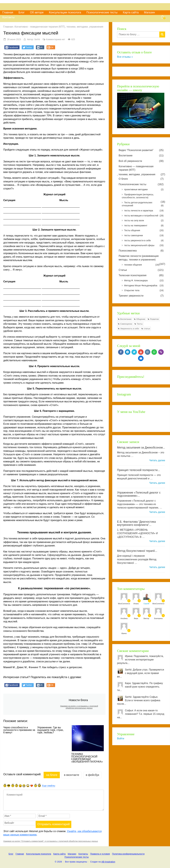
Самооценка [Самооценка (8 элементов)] (126, 324)
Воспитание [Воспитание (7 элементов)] (126, 319)
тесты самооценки (144, 236)
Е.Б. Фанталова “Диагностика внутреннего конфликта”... (136, 523)
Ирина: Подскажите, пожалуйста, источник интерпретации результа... (140, 660)
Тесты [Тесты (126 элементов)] (140, 324)
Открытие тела (144, 291)
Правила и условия (100, 854)
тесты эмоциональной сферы (144, 246)
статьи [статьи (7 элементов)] (147, 329)
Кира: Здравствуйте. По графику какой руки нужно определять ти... (140, 687)
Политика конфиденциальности (128, 854)
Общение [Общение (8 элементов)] (141, 319)
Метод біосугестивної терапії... (137, 551)
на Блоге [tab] (52, 775)
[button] (12, 47)
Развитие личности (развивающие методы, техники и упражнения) (139, 258)
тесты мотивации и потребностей (144, 216)
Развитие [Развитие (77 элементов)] (154, 319)
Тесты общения (144, 231)
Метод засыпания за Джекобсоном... (141, 448)
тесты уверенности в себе (144, 241)
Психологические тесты (102, 12)
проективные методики (144, 190)
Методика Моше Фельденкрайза (144, 286)
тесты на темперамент (144, 226)
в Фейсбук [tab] (92, 775)
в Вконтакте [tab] (71, 775)
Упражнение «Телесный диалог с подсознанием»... (139, 494)
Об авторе (37, 12)
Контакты (8, 17)
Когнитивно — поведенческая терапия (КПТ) (136, 168)
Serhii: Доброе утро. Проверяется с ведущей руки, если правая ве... (141, 673)
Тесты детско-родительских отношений (143, 204)
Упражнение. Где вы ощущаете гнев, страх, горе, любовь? (51, 730)
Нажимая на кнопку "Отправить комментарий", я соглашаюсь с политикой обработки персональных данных (51, 841)
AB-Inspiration (108, 862)
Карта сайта (131, 12)
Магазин (149, 12)
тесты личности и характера (144, 211)
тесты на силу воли (144, 221)
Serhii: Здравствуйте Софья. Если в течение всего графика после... (139, 700)
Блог (22, 12)
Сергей (146, 604)
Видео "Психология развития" (141, 150)
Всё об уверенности (141, 161)
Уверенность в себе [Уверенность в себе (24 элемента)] (130, 329)
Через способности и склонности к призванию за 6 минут (19, 730)
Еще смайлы (49, 786)
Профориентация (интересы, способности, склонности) (138, 196)
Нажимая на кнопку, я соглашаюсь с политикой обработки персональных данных (79, 707)
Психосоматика (141, 251)
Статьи (141, 270)
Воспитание (141, 156)
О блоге (141, 179)
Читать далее (157, 460)
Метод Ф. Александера (144, 281)
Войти (121, 738)
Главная (8, 12)
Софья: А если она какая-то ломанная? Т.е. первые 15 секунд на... (141, 714)
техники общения (142, 265)
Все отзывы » (125, 57)
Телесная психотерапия (141, 275)
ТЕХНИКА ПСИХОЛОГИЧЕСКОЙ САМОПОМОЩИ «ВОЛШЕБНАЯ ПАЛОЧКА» (87, 758)
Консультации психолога (65, 12)
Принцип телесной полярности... (139, 470)
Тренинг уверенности (141, 296)
